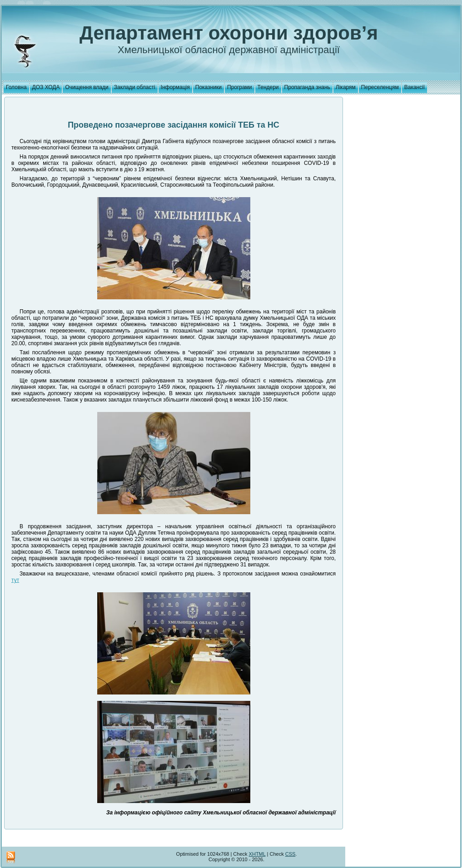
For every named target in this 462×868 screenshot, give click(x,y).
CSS (291, 854)
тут (15, 580)
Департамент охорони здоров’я (229, 33)
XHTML (257, 854)
